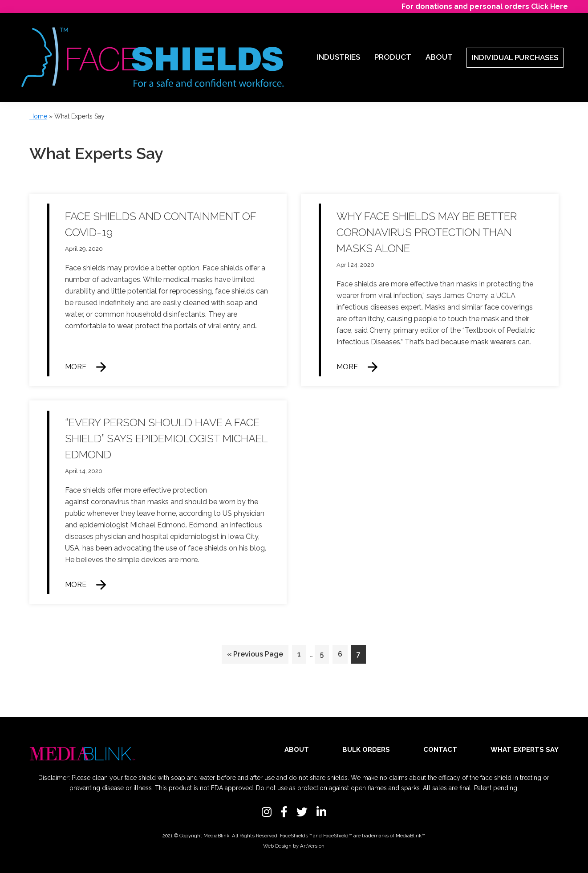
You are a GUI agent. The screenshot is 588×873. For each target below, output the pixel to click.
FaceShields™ (296, 836)
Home (38, 116)
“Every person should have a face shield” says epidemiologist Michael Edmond (166, 439)
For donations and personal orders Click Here (485, 6)
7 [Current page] (361, 656)
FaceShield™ (338, 836)
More (76, 367)
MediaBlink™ (410, 836)
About (297, 750)
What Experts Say (525, 750)
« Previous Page (255, 656)
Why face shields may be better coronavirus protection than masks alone (427, 232)
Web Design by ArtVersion (294, 846)
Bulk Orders (366, 750)
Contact (440, 750)
